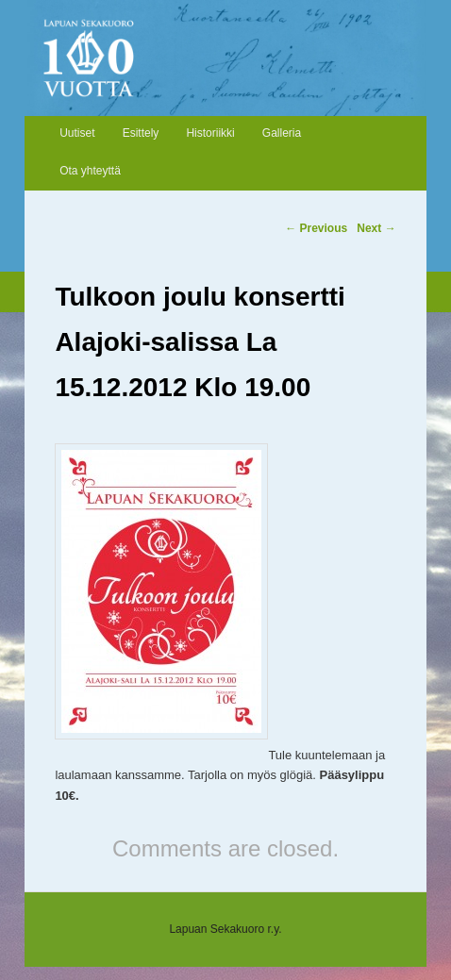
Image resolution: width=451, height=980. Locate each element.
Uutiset (77, 133)
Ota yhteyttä (90, 171)
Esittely (141, 133)
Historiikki (210, 133)
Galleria (282, 133)
